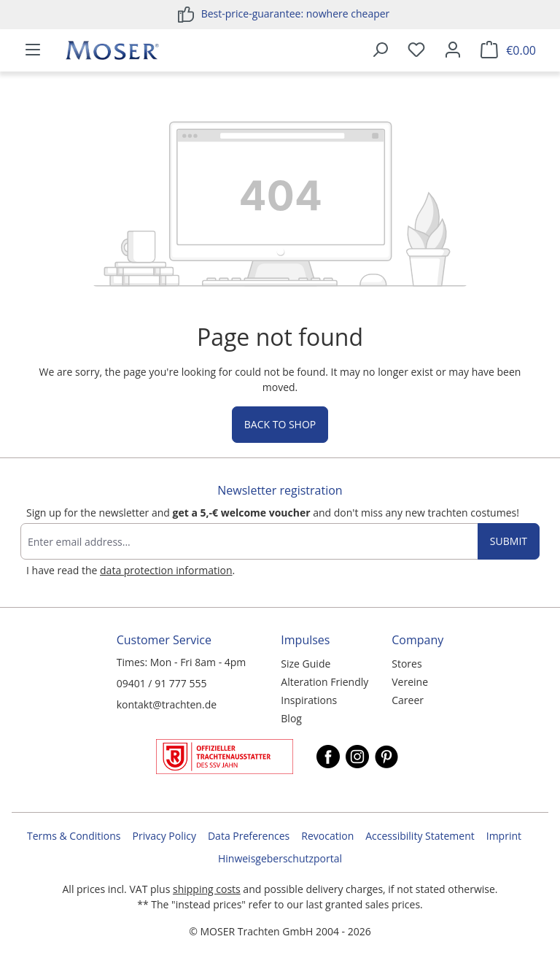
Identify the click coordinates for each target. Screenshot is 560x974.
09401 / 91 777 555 (162, 683)
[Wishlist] (416, 50)
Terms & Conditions (74, 836)
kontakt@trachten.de (167, 704)
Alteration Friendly (324, 682)
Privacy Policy (164, 836)
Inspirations (309, 700)
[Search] (380, 50)
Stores (407, 664)
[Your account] (453, 50)
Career (408, 700)
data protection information (166, 570)
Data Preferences (249, 836)
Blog (291, 718)
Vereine (410, 682)
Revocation (327, 836)
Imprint (504, 836)
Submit (509, 541)
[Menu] (33, 50)
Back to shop (280, 424)
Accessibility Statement (420, 836)
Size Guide (306, 664)
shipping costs (207, 889)
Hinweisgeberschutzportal (280, 858)
